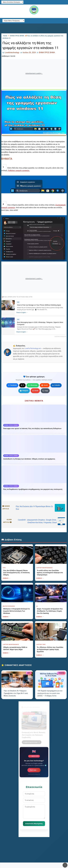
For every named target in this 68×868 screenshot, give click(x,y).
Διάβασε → (6, 578)
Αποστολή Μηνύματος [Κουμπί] (34, 824)
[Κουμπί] (45, 391)
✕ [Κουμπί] (65, 865)
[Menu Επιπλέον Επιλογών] (12, 2)
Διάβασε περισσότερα (32, 741)
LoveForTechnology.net (33, 348)
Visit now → (34, 770)
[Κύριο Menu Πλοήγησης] (13, 21)
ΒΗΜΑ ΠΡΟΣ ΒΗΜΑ (47, 52)
